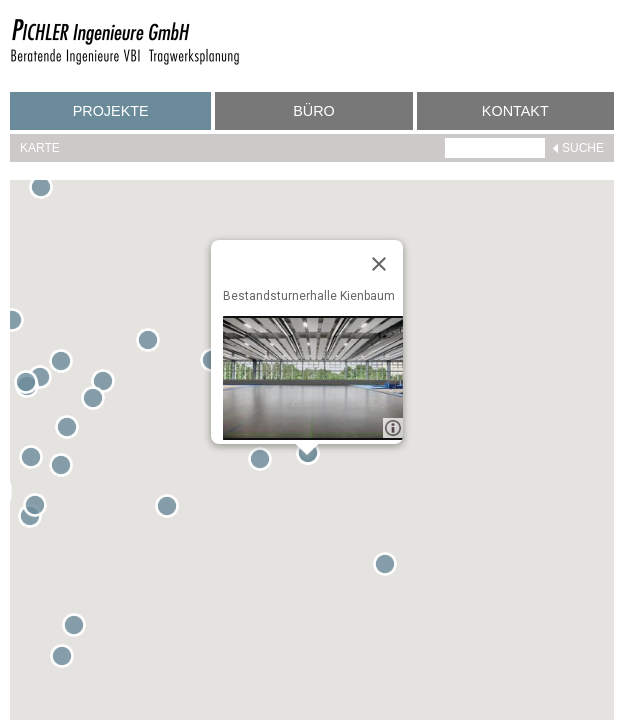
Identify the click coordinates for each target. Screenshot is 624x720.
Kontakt (515, 111)
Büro (314, 111)
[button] (16, 324)
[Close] (379, 264)
